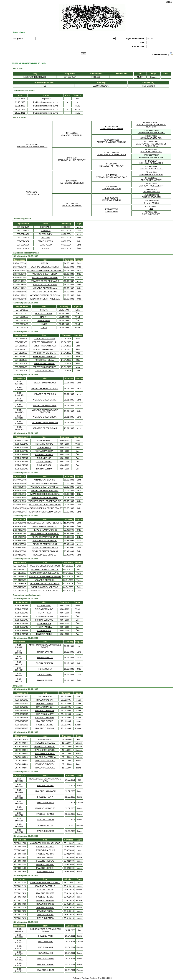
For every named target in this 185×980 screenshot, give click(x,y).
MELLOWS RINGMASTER (151, 163)
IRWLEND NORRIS (45, 872)
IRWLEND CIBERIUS (45, 718)
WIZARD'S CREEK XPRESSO (45, 587)
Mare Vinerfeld (148, 86)
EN (167, 2)
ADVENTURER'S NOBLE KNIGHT (32, 147)
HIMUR (44, 324)
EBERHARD (46, 227)
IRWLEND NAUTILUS (45, 850)
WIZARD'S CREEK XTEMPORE (45, 591)
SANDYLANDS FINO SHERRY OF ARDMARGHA (151, 145)
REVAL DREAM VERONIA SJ (45, 537)
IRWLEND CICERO (45, 721)
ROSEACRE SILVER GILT (151, 169)
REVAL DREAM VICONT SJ (45, 541)
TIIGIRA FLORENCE (44, 455)
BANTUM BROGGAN (151, 197)
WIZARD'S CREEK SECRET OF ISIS (45, 501)
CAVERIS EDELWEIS (112, 189)
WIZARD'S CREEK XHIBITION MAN (45, 576)
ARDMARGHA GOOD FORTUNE (111, 142)
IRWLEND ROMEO (45, 918)
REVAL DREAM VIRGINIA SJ (45, 551)
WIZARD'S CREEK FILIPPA (45, 285)
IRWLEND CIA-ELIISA (45, 743)
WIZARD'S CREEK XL (45, 580)
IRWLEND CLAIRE (45, 725)
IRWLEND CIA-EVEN (45, 764)
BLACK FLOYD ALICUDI (45, 383)
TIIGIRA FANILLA (44, 462)
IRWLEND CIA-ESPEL (45, 761)
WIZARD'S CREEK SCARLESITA (45, 494)
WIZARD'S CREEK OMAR (45, 405)
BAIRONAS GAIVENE (112, 200)
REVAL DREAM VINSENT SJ (45, 548)
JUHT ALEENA (111, 211)
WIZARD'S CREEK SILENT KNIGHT (45, 505)
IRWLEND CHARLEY (45, 711)
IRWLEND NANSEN (45, 847)
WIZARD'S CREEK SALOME (45, 483)
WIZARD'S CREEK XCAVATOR (45, 569)
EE (171, 2)
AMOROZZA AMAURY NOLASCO (45, 843)
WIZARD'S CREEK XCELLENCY (45, 573)
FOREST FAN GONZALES (44, 367)
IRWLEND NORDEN (45, 868)
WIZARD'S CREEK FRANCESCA (45, 299)
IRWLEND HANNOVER (45, 791)
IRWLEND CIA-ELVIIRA (45, 746)
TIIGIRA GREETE (45, 680)
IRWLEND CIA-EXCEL (45, 768)
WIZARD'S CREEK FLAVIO (45, 292)
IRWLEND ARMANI (45, 959)
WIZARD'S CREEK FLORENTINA (45, 295)
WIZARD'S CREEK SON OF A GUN (45, 512)
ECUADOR (46, 231)
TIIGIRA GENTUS (45, 658)
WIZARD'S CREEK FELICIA (45, 274)
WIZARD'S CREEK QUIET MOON (45, 566)
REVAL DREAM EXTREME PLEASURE (45, 523)
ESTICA (46, 248)
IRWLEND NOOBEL (45, 864)
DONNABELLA (32, 194)
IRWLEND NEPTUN (45, 854)
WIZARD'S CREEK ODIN (45, 394)
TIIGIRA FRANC (44, 440)
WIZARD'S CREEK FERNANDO (45, 281)
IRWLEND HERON (45, 820)
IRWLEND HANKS (45, 786)
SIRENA (44, 310)
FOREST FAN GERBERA (44, 353)
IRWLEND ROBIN (45, 911)
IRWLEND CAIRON (45, 703)
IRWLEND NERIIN (45, 857)
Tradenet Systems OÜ (91, 978)
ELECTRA (46, 238)
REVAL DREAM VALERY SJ (45, 526)
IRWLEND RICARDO (45, 904)
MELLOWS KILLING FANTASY (72, 160)
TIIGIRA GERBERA (45, 663)
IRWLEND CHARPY (45, 714)
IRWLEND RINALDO (45, 907)
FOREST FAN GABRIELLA (44, 342)
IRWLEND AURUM (45, 970)
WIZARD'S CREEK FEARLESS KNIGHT (45, 270)
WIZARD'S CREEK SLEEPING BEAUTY (45, 508)
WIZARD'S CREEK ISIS (45, 480)
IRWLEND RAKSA (45, 890)
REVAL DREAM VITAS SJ (45, 555)
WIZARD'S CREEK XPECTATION (45, 584)
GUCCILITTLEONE (44, 313)
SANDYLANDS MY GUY (151, 138)
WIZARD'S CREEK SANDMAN (45, 490)
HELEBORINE (44, 321)
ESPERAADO (45, 245)
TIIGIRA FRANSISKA (44, 451)
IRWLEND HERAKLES (45, 808)
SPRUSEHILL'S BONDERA (151, 174)
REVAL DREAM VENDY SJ (45, 530)
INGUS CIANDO (45, 696)
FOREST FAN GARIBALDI (44, 346)
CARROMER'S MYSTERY (111, 129)
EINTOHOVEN (46, 234)
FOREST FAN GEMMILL (44, 349)
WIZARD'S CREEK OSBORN (45, 423)
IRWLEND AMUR (45, 947)
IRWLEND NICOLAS (45, 861)
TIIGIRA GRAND (45, 675)
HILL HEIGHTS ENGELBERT (72, 183)
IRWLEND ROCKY (45, 915)
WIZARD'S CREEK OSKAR (45, 428)
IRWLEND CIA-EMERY (45, 750)
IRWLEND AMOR (45, 942)
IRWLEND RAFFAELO (45, 886)
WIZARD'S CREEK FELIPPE (45, 277)
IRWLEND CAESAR (45, 700)
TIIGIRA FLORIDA (44, 469)
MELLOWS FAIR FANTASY (112, 166)
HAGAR (44, 317)
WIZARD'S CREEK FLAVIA (45, 288)
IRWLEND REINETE (45, 893)
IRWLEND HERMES (45, 814)
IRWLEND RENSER (45, 897)
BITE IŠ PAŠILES (151, 203)
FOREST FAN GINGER (44, 364)
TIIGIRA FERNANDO (44, 444)
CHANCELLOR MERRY (72, 135)
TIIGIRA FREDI (44, 447)
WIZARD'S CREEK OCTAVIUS (45, 388)
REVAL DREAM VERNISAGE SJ (45, 533)
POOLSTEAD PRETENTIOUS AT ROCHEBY (151, 126)
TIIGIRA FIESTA (44, 465)
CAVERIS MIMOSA (151, 191)
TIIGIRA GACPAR (45, 652)
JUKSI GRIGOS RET (151, 214)
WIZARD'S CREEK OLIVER (45, 400)
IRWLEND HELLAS (45, 803)
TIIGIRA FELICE (44, 458)
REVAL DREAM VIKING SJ (45, 544)
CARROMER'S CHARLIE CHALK (111, 154)
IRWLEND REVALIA (45, 900)
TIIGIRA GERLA (45, 669)
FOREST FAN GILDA (44, 360)
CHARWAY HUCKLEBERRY (151, 186)
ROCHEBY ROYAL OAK (151, 152)
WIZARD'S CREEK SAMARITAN (45, 487)
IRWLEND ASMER (45, 964)
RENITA (45, 263)
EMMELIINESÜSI (45, 241)
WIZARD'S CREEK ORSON (45, 417)
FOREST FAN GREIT (44, 371)
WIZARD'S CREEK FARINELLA (45, 267)
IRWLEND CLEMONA (45, 728)
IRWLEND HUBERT (45, 831)
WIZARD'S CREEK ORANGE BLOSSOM (45, 411)
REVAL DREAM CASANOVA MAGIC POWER (45, 646)
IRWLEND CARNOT (45, 707)
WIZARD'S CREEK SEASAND (45, 498)
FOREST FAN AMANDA (44, 339)
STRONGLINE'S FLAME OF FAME (111, 177)
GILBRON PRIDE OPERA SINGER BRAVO (45, 930)
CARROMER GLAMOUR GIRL (151, 132)
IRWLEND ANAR (45, 953)
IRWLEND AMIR (45, 936)
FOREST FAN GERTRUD (44, 356)
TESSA (44, 328)
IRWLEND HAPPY (45, 797)
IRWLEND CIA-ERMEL (45, 754)
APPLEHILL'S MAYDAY (151, 180)
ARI (151, 209)
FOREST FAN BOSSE (72, 206)
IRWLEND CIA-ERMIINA (45, 757)
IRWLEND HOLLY (45, 825)
